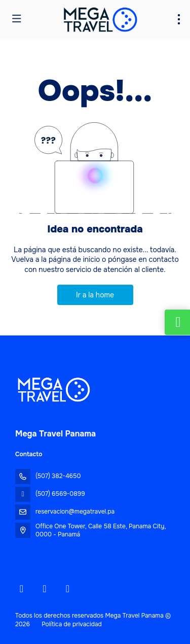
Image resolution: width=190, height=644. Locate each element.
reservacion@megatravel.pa (75, 512)
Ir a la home (95, 295)
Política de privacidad (72, 624)
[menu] (179, 19)
